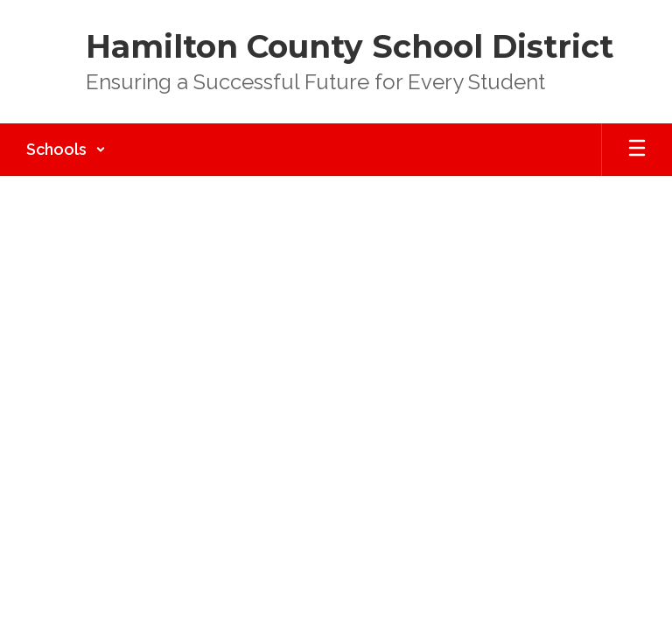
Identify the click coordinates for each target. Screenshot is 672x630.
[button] (66, 150)
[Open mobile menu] (637, 150)
